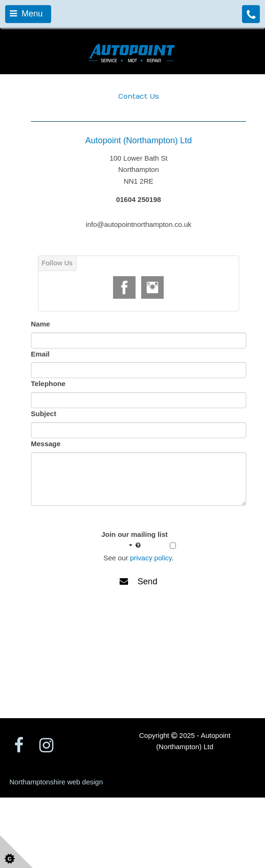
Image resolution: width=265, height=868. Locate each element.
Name (41, 324)
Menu (26, 14)
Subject (44, 414)
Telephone (48, 384)
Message (46, 444)
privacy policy (151, 558)
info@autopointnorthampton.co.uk (139, 224)
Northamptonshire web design (56, 782)
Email (40, 354)
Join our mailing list (135, 540)
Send (138, 581)
